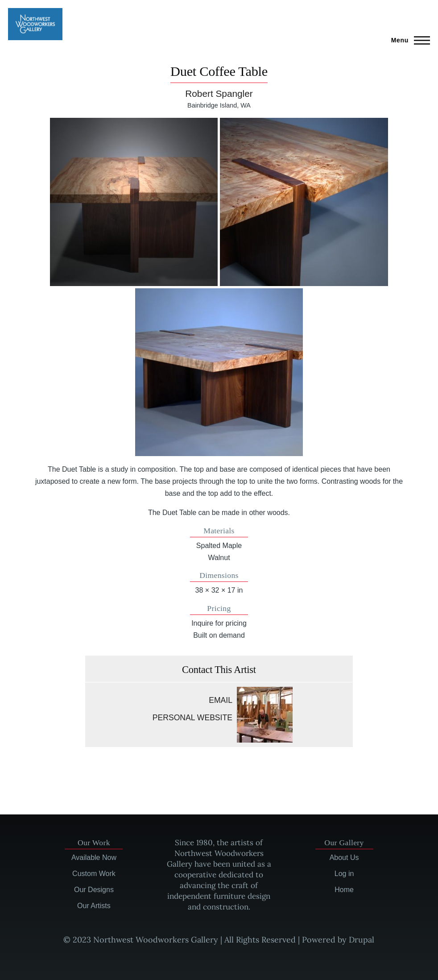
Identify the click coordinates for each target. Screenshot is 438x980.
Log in (344, 874)
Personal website (192, 718)
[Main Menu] (408, 40)
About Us (344, 857)
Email (221, 700)
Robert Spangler (219, 93)
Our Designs (94, 890)
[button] (134, 202)
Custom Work (94, 874)
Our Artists (94, 906)
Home (344, 890)
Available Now (94, 857)
